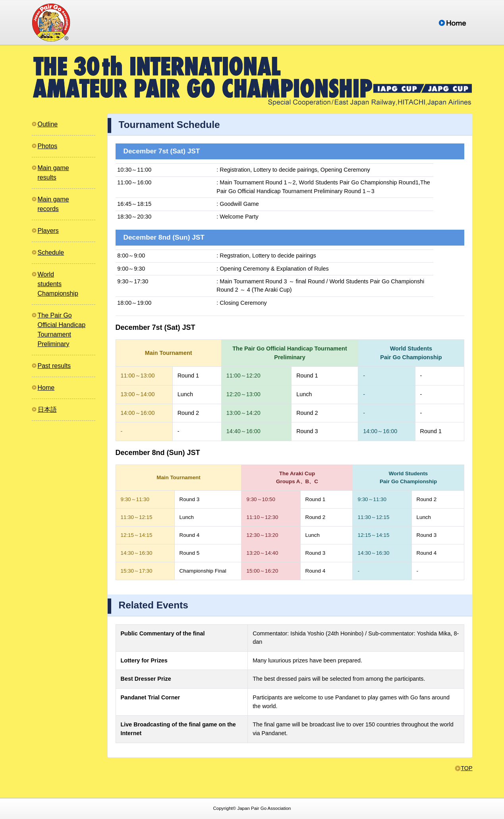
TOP (466, 768)
